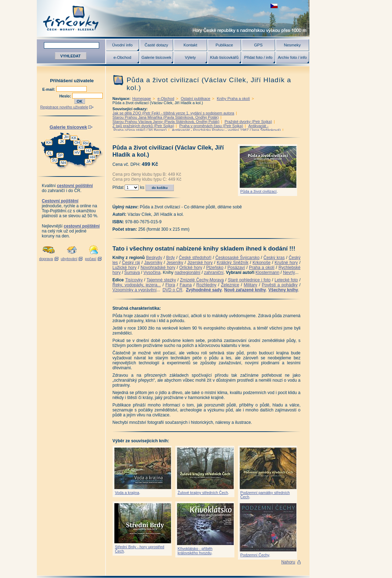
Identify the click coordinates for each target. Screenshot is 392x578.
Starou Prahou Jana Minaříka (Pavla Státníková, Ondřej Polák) (166, 117)
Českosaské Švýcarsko (237, 258)
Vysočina (152, 273)
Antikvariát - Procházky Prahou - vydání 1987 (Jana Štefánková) (226, 130)
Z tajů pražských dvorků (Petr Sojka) (143, 126)
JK (62, 141)
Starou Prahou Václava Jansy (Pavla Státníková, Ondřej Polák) (166, 122)
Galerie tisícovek (156, 57)
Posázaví (236, 268)
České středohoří (195, 258)
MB (96, 152)
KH (49, 142)
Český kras (274, 258)
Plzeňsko (215, 268)
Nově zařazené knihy (245, 290)
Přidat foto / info (259, 57)
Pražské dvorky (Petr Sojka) (248, 122)
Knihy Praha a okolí (233, 99)
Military (250, 285)
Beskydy (154, 258)
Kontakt (190, 45)
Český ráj (131, 263)
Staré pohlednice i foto (249, 280)
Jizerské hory (200, 263)
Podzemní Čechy (255, 555)
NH (63, 163)
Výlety (190, 57)
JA (89, 161)
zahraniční (214, 273)
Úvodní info (123, 45)
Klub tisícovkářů (224, 57)
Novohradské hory (158, 268)
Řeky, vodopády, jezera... (137, 285)
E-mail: (49, 89)
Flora (170, 285)
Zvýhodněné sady (204, 290)
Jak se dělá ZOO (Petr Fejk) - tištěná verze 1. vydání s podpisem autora (174, 113)
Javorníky (153, 263)
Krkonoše (262, 263)
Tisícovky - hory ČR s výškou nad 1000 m (173, 18)
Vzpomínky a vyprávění (135, 290)
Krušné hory (286, 263)
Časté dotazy (156, 45)
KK (74, 138)
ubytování (69, 259)
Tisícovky (134, 280)
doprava (46, 259)
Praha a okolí (262, 268)
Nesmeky (292, 45)
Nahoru (288, 562)
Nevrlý (289, 273)
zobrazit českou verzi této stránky (274, 6)
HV (77, 152)
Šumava (132, 273)
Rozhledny (206, 285)
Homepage (142, 99)
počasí (91, 259)
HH (92, 157)
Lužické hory (125, 268)
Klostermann (268, 273)
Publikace (224, 45)
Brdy (171, 258)
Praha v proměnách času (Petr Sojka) (211, 126)
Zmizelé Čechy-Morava (202, 280)
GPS (258, 45)
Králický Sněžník (233, 263)
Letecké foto (286, 280)
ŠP (60, 155)
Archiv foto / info (292, 57)
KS (81, 147)
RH (86, 143)
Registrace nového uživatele (64, 107)
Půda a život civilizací (259, 191)
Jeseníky (175, 263)
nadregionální (188, 273)
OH (77, 142)
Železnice (230, 285)
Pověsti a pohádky (280, 285)
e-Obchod (122, 57)
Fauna (186, 285)
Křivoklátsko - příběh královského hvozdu (195, 551)
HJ (88, 151)
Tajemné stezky (161, 280)
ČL (50, 153)
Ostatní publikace (195, 99)
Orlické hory (191, 268)
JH (66, 137)
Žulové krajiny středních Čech (203, 493)
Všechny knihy (283, 290)
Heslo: (66, 96)
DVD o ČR (172, 290)
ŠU (55, 160)
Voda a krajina (127, 493)
